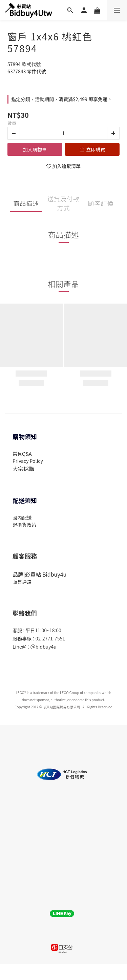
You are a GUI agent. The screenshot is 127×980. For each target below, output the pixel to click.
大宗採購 (23, 469)
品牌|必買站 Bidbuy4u (39, 574)
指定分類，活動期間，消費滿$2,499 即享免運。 (62, 99)
